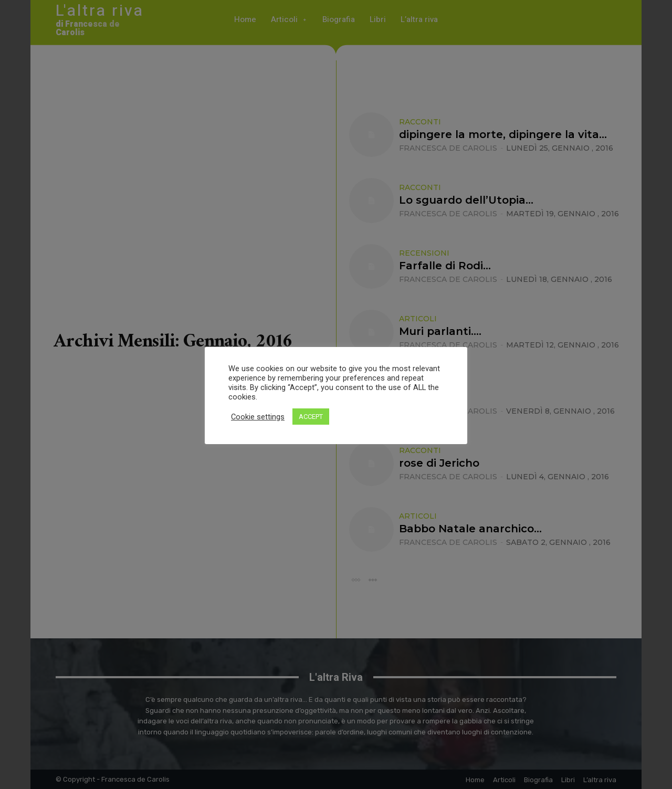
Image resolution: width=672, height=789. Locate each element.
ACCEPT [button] (311, 417)
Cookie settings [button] (258, 417)
